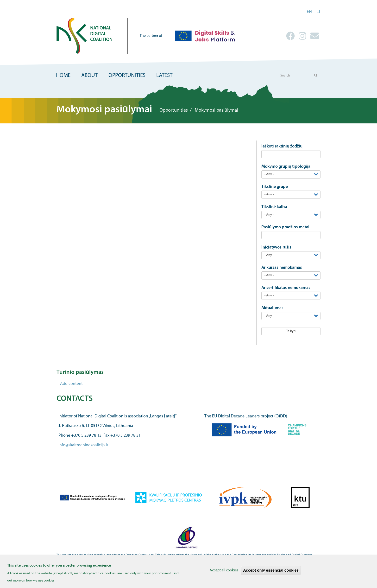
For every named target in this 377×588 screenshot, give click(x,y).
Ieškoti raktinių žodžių (282, 146)
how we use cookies (40, 583)
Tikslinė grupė (275, 187)
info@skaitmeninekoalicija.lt (83, 445)
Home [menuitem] (63, 76)
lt (319, 12)
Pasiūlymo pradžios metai (285, 227)
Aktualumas (272, 308)
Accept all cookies (224, 573)
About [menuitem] (89, 76)
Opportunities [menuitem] (127, 76)
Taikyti (291, 331)
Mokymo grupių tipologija (286, 167)
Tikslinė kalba (274, 207)
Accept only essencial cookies (271, 572)
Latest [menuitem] (164, 76)
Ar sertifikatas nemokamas (286, 288)
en (309, 12)
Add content (71, 384)
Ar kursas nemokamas (282, 268)
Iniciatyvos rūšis (276, 247)
